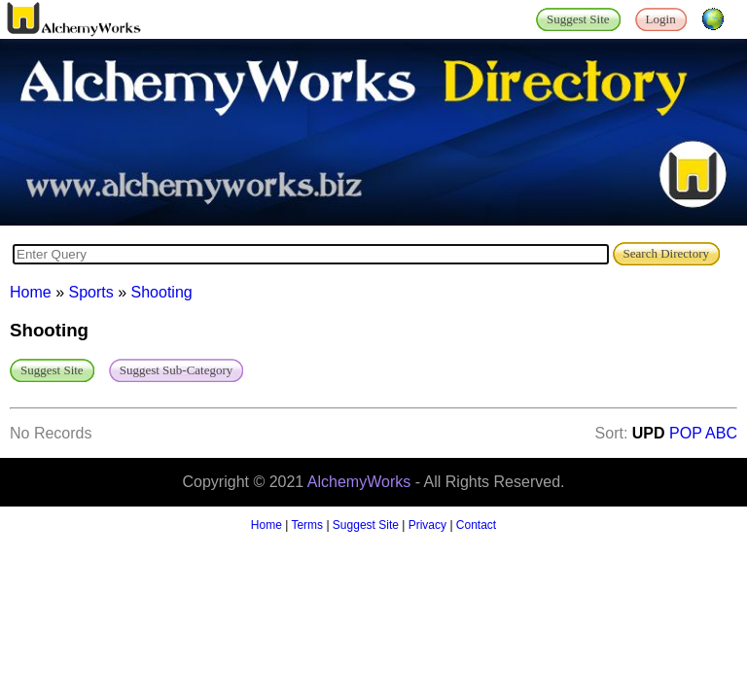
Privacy (427, 525)
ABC (721, 433)
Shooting (162, 292)
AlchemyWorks (359, 482)
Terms (307, 525)
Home (31, 292)
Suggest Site (366, 525)
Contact (476, 525)
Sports (90, 292)
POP (686, 433)
